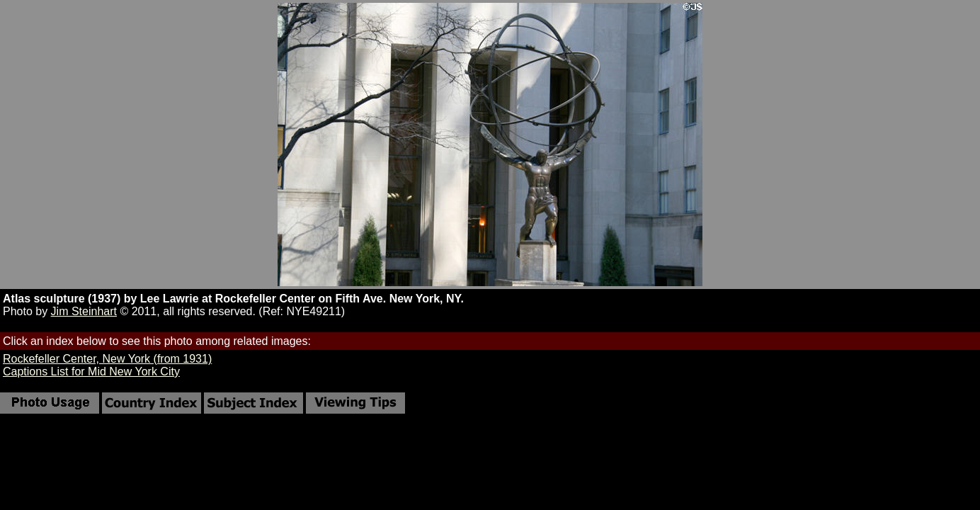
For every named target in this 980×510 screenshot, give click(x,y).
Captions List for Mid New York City (91, 372)
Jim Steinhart (84, 311)
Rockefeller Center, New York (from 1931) (107, 359)
